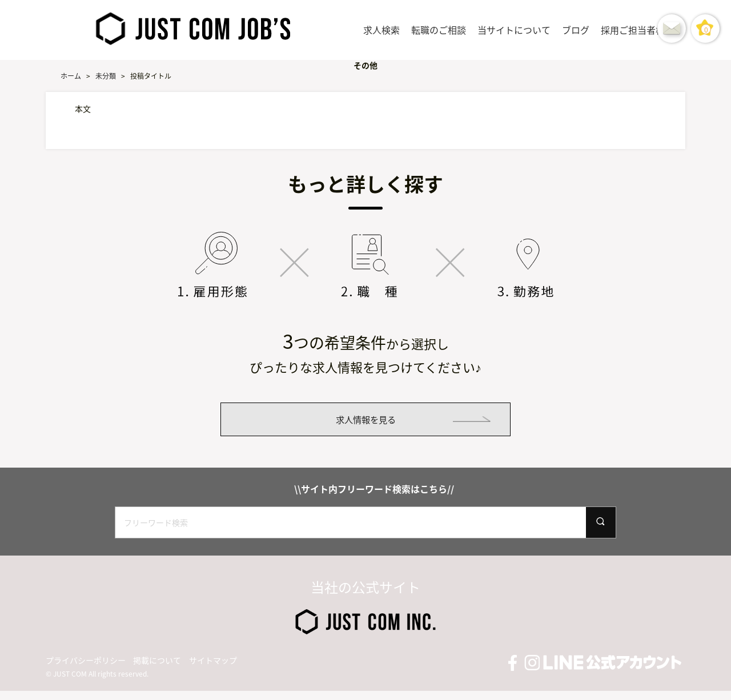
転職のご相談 (439, 30)
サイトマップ (213, 669)
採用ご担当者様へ (637, 30)
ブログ (576, 30)
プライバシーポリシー (86, 669)
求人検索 (381, 30)
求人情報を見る (365, 424)
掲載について (157, 669)
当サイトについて (514, 30)
